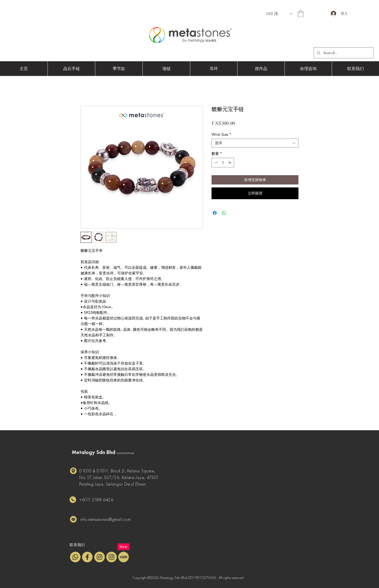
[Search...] (343, 53)
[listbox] (279, 14)
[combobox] (255, 143)
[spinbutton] (223, 163)
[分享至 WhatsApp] (224, 213)
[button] (279, 14)
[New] (124, 547)
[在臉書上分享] (215, 213)
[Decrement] (216, 163)
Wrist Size (221, 135)
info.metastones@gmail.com (106, 519)
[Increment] (230, 163)
